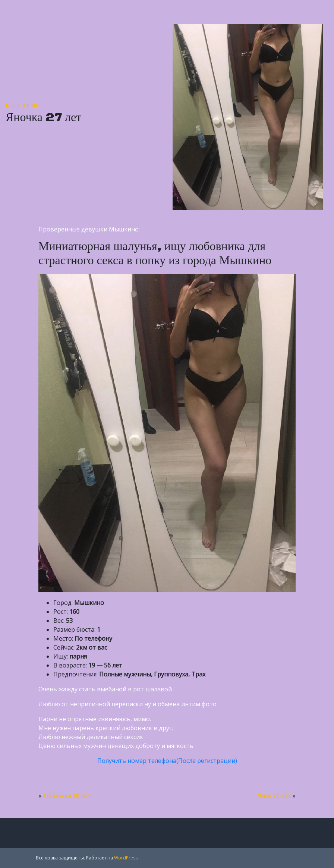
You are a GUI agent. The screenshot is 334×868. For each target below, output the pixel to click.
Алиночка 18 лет (67, 796)
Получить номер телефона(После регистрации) (167, 761)
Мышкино (23, 105)
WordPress (126, 858)
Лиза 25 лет (274, 796)
